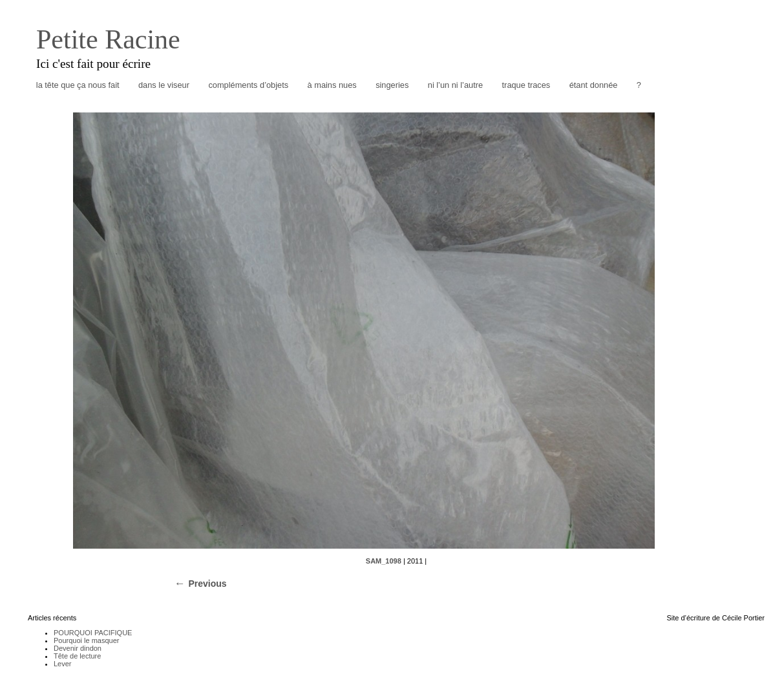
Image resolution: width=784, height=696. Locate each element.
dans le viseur (164, 85)
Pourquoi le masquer (87, 640)
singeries (392, 85)
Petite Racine (108, 39)
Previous (207, 584)
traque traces (526, 85)
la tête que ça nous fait (78, 85)
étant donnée (594, 85)
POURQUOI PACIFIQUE (93, 633)
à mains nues (332, 85)
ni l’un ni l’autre (455, 85)
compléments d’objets (248, 85)
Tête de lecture (77, 656)
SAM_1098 (384, 561)
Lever (63, 664)
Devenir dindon (78, 648)
